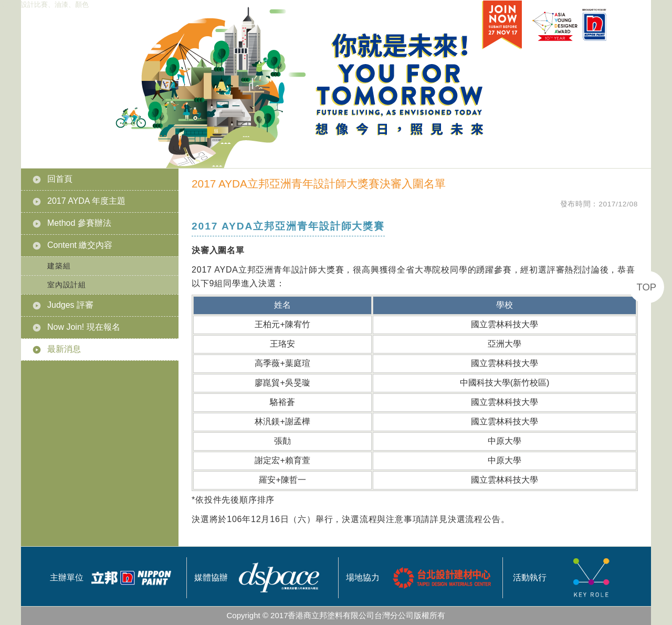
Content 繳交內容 (80, 245)
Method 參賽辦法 (79, 223)
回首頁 (60, 179)
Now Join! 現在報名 (84, 327)
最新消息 (64, 349)
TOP (647, 287)
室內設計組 (67, 285)
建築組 (59, 266)
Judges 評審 (70, 305)
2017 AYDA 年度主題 (86, 201)
